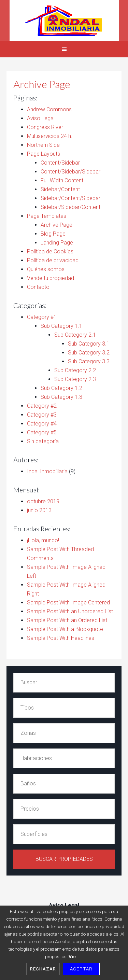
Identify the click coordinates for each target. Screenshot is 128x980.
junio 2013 (39, 510)
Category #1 (42, 317)
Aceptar (81, 969)
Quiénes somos (46, 269)
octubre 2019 (43, 501)
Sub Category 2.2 (75, 370)
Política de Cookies (50, 251)
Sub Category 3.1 (89, 344)
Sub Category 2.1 (75, 335)
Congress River (45, 127)
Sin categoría (43, 441)
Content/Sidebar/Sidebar (70, 172)
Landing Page (57, 243)
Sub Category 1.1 (61, 326)
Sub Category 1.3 (61, 397)
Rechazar (43, 969)
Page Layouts (44, 154)
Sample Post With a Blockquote (65, 629)
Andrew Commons (49, 109)
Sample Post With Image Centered (68, 603)
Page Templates (47, 216)
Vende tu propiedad (51, 278)
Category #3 (42, 415)
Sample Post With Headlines (61, 638)
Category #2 (42, 406)
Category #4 (42, 424)
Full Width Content (62, 180)
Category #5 (42, 432)
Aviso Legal (41, 118)
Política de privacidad (53, 260)
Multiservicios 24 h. (50, 136)
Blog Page (53, 234)
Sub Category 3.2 (89, 353)
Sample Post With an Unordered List (70, 611)
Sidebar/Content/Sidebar (70, 198)
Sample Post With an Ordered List (67, 620)
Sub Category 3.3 (89, 361)
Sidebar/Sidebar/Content (70, 207)
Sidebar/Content (60, 189)
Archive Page (56, 225)
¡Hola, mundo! (43, 540)
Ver (73, 956)
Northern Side (43, 145)
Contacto (38, 287)
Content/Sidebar (60, 163)
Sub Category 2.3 (75, 379)
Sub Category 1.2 (61, 388)
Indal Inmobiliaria (64, 20)
